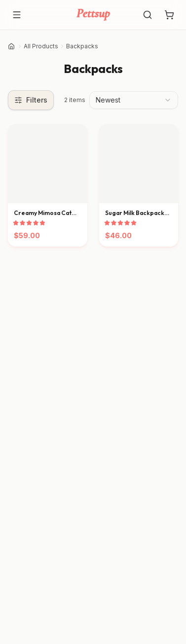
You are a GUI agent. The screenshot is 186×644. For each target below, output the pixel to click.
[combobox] (134, 100)
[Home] (11, 46)
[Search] (148, 15)
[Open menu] (17, 15)
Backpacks (82, 46)
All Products (41, 46)
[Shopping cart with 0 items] (169, 15)
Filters (31, 100)
